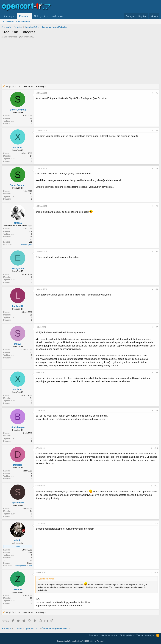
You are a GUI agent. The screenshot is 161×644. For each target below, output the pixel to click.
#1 (157, 93)
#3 (157, 168)
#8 (157, 373)
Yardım (140, 635)
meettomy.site (26, 245)
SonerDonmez (10, 37)
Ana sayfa (9, 16)
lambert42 (18, 306)
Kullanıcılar (58, 16)
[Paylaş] (153, 93)
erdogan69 (18, 268)
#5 (157, 252)
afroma (18, 223)
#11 (156, 486)
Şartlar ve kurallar (109, 635)
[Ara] (154, 16)
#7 (157, 327)
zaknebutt (18, 589)
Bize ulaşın (94, 635)
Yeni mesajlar (8, 21)
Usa (31, 242)
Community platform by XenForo (80, 641)
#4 (157, 206)
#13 (156, 573)
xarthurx (18, 147)
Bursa (30, 563)
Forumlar (24, 16)
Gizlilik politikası (127, 635)
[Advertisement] (80, 62)
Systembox (18, 503)
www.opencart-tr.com (23, 566)
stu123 (18, 344)
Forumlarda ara (23, 21)
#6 (157, 289)
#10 (156, 448)
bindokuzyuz (18, 427)
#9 (157, 410)
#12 (156, 524)
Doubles (18, 465)
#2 (157, 131)
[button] (47, 16)
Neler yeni (39, 16)
